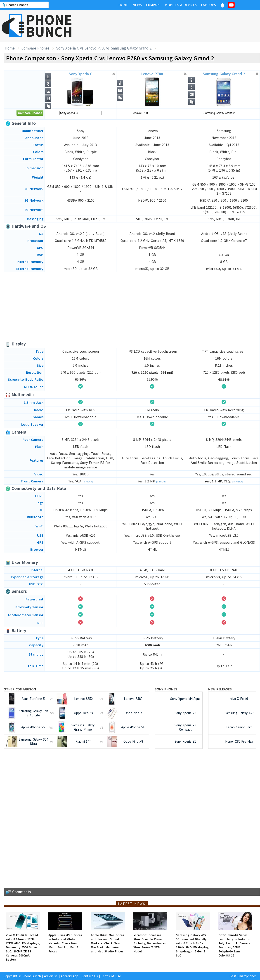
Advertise (51, 976)
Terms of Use (111, 976)
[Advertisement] (178, 26)
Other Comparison (20, 689)
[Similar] (88, 482)
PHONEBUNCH (49, 26)
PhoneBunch (32, 976)
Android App (70, 976)
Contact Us (90, 976)
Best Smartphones (243, 976)
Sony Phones (166, 689)
